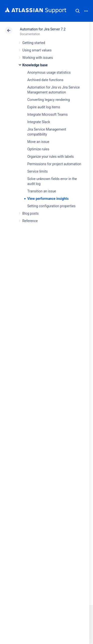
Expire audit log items (44, 107)
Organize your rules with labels (50, 157)
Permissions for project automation (54, 164)
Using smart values (37, 50)
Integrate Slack (39, 122)
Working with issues (38, 58)
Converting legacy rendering (49, 100)
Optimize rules (38, 149)
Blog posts (31, 213)
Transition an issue (42, 191)
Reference (30, 221)
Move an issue (38, 142)
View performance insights (48, 199)
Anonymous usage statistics (49, 72)
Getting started (34, 43)
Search (78, 11)
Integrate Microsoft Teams (47, 115)
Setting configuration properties (51, 206)
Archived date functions (45, 80)
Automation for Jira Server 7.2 (43, 29)
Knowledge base (35, 65)
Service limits (37, 171)
